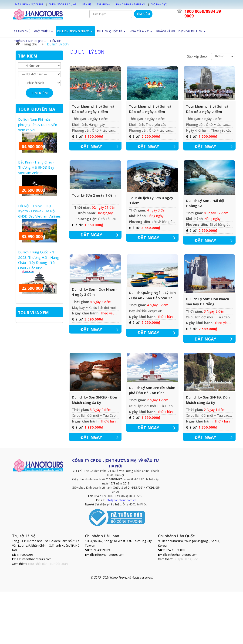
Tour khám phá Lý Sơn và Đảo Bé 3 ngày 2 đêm (207, 109)
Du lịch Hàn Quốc (186, 559)
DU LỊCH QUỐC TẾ (112, 31)
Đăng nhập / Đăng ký (131, 4)
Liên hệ (87, 4)
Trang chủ (26, 44)
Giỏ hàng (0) (159, 4)
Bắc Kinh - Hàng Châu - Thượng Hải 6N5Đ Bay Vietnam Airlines (36, 167)
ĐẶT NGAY (101, 146)
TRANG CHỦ (22, 31)
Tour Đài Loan (58, 564)
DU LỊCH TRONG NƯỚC (76, 31)
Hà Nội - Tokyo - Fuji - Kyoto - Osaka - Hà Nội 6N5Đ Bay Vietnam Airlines (39, 211)
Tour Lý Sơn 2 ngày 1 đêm (94, 195)
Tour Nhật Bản (38, 564)
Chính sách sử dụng (62, 4)
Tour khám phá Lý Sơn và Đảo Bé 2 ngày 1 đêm (93, 109)
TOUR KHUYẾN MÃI (37, 109)
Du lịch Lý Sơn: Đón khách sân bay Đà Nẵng (208, 302)
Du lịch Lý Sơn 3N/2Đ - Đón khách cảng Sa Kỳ (94, 400)
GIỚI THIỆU (44, 31)
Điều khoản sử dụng (29, 4)
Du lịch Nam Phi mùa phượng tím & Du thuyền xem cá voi (38, 124)
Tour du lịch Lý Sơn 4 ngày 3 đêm (151, 200)
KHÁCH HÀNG (166, 31)
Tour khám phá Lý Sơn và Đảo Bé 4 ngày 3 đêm (150, 109)
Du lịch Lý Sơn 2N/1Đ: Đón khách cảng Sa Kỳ (208, 400)
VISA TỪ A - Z (141, 31)
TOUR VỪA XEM (33, 313)
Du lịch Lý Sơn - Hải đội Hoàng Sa (205, 203)
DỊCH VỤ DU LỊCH (192, 31)
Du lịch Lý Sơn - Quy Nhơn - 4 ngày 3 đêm (95, 292)
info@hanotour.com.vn (121, 500)
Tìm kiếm (143, 14)
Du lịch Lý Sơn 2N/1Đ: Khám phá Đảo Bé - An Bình (152, 390)
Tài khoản (104, 4)
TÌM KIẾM (28, 56)
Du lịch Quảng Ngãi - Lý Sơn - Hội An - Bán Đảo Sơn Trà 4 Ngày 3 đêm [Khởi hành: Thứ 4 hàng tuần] (152, 295)
